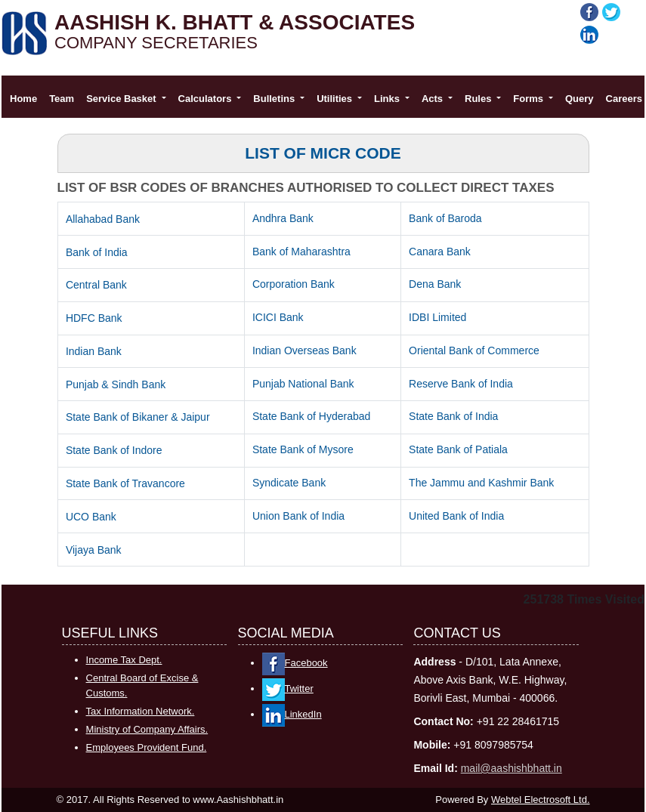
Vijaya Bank (94, 550)
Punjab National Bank (303, 384)
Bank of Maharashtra (301, 252)
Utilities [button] (336, 99)
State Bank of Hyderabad (311, 416)
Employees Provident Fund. (147, 747)
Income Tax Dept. (124, 660)
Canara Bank (440, 252)
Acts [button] (434, 99)
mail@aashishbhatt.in (512, 768)
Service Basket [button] (122, 99)
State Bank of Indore (114, 450)
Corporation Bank (294, 284)
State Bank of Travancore (125, 483)
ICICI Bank (278, 317)
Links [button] (388, 99)
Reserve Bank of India (461, 384)
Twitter (288, 689)
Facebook (295, 663)
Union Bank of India (298, 516)
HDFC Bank (94, 318)
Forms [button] (529, 99)
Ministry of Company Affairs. (147, 729)
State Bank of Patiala (458, 449)
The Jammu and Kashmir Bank (481, 483)
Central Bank (96, 285)
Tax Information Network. (141, 711)
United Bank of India (456, 516)
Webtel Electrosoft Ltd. (541, 800)
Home (23, 99)
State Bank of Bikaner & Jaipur (138, 417)
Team (62, 99)
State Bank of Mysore (303, 449)
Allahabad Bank (103, 219)
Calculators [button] (206, 99)
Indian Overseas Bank (304, 350)
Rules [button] (479, 99)
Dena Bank (435, 284)
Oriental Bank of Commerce (474, 350)
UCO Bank (91, 517)
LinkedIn (292, 714)
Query (580, 99)
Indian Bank (94, 351)
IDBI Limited (437, 317)
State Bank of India (453, 416)
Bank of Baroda (445, 218)
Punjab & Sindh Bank (116, 384)
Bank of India (97, 252)
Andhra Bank (283, 218)
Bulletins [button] (275, 99)
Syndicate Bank (289, 483)
